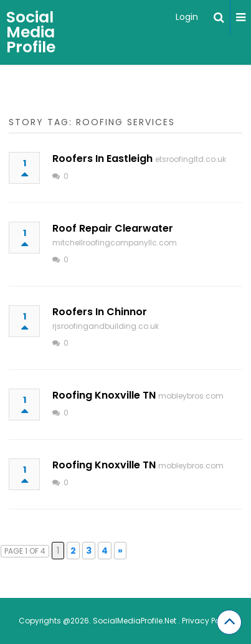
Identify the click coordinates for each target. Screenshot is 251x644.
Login (187, 17)
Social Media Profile (31, 32)
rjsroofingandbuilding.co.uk (106, 326)
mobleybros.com (191, 396)
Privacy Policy (207, 621)
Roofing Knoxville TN (104, 395)
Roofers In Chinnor (100, 312)
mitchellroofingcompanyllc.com (115, 243)
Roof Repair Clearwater (113, 228)
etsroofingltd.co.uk (191, 159)
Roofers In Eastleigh (102, 159)
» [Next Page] (120, 551)
